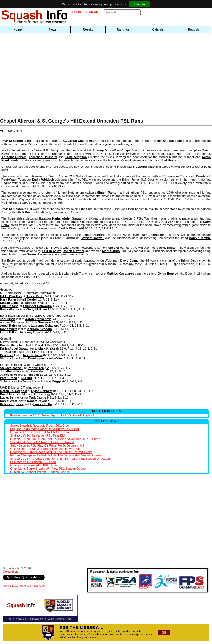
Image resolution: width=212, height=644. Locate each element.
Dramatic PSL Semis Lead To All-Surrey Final (41, 432)
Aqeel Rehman (10, 326)
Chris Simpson (76, 157)
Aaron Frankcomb (38, 319)
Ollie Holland (9, 306)
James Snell (9, 375)
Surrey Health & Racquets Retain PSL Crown (41, 426)
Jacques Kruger (36, 303)
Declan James (10, 303)
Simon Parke (107, 193)
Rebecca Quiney (12, 404)
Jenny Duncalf (105, 150)
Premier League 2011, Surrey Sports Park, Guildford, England (52, 415)
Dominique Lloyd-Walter (46, 358)
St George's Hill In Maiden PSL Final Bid (37, 435)
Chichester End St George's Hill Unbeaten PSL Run (45, 449)
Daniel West (9, 401)
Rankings (123, 29)
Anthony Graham (14, 157)
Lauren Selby (51, 251)
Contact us (11, 572)
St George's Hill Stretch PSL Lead (33, 462)
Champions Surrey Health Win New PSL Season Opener (48, 469)
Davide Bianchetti (71, 228)
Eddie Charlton (59, 199)
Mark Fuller (8, 299)
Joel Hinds (169, 160)
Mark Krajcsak (82, 222)
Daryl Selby (44, 345)
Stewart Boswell (92, 238)
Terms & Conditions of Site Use (24, 586)
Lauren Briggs (51, 381)
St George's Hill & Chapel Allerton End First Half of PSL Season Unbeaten (60, 459)
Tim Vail (33, 375)
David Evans (129, 261)
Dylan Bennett (168, 274)
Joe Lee (32, 352)
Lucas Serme (27, 254)
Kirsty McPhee (55, 186)
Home (18, 29)
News (53, 29)
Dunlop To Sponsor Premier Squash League (40, 472)
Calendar (158, 29)
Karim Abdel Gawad (67, 218)
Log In (76, 12)
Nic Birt (27, 378)
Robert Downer (74, 251)
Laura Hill (174, 154)
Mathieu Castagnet (120, 274)
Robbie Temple (200, 238)
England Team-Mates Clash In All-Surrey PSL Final (44, 429)
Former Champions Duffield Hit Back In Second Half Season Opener (56, 455)
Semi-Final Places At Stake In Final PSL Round (42, 442)
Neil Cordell (29, 299)
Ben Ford (7, 355)
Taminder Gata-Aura (37, 306)
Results (88, 29)
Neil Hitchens (33, 355)
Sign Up (92, 12)
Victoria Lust (9, 358)
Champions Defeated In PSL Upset (34, 465)
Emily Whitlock (43, 180)
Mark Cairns (111, 251)
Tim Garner (8, 352)
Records (194, 29)
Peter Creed (9, 378)
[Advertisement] (68, 77)
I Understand (140, 4)
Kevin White (9, 329)
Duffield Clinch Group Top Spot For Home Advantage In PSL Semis (55, 439)
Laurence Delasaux (43, 157)
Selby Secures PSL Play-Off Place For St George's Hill (47, 445)
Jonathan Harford (13, 371)
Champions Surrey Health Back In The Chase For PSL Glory (51, 452)
